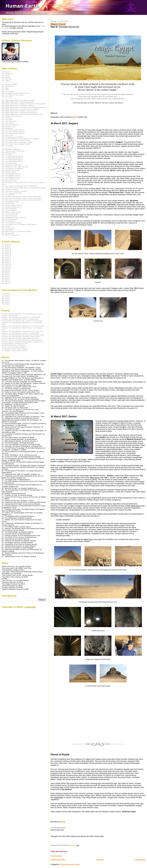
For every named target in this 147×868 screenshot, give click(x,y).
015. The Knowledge (9, 209)
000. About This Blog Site (11, 235)
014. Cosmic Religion (9, 210)
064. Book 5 (6, 276)
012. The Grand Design (10, 214)
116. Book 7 (6, 293)
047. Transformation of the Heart (13, 151)
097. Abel (5, 88)
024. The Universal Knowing (12, 193)
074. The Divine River (9, 121)
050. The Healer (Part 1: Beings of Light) (16, 144)
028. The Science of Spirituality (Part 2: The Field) (19, 186)
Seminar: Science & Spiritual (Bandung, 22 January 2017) (22, 340)
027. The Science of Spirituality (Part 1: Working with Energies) (24, 188)
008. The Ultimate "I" (9, 221)
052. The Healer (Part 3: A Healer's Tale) (16, 140)
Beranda (100, 859)
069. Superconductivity (10, 125)
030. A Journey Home (9, 181)
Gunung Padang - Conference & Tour (15, 343)
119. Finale (6, 72)
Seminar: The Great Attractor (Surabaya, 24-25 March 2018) (23, 335)
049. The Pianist (7, 146)
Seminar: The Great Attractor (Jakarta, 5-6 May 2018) (20, 333)
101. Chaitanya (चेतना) (9, 84)
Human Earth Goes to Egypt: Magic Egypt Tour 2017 (20, 338)
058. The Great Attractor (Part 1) (13, 133)
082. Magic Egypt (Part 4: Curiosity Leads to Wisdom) (21, 109)
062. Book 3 (6, 280)
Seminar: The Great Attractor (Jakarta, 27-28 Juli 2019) (21, 317)
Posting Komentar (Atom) (70, 864)
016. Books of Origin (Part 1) (12, 207)
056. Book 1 (6, 283)
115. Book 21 (6, 248)
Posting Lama (140, 859)
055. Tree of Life (7, 135)
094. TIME (5, 90)
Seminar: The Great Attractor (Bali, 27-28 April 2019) (20, 319)
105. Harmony (7, 79)
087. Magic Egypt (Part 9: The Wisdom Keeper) (18, 100)
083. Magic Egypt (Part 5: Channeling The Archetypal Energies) (24, 107)
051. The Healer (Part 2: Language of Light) (17, 142)
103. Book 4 (6, 299)
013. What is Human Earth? (11, 212)
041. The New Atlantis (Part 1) (12, 161)
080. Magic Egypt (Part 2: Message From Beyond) (19, 112)
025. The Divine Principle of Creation (15, 191)
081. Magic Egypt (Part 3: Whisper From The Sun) (19, 111)
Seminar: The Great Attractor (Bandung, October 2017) (21, 337)
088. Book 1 (6, 304)
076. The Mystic (7, 119)
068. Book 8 (6, 271)
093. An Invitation (8, 91)
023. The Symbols (8, 195)
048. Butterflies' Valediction (11, 149)
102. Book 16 (6, 257)
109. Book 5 (6, 297)
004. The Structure (8, 228)
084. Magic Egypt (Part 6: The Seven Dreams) (18, 105)
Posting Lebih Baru (58, 859)
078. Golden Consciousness (12, 116)
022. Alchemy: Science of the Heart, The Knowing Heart (21, 196)
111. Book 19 (6, 252)
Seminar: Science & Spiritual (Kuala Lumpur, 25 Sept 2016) (23, 342)
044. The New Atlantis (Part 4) (12, 156)
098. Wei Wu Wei (8, 86)
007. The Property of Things (12, 223)
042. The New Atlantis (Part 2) (12, 160)
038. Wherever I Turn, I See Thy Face (15, 167)
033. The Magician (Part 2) (11, 175)
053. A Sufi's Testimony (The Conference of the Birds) (20, 139)
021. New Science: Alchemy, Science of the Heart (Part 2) (22, 198)
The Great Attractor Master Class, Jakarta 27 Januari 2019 (22, 321)
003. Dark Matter (8, 230)
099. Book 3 (6, 300)
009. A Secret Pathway (10, 219)
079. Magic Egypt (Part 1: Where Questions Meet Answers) (22, 114)
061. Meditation (7, 128)
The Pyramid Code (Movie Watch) (14, 347)
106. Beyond (6, 77)
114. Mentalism (7, 74)
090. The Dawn (7, 97)
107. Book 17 (6, 255)
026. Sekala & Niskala (9, 189)
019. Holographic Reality (10, 202)
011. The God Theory (9, 216)
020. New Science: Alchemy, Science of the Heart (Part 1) (22, 200)
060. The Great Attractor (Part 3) (13, 130)
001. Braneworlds (8, 233)
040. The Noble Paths (9, 163)
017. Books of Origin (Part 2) (12, 205)
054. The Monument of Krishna (13, 137)
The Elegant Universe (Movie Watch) (15, 349)
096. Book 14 (6, 261)
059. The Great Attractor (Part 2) (13, 132)
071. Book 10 (6, 268)
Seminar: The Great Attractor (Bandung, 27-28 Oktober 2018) (23, 326)
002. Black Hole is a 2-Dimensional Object (17, 231)
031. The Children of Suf (10, 179)
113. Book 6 (6, 295)
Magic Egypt (58, 24)
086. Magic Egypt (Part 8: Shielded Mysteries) (18, 102)
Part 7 (75, 117)
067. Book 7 (6, 273)
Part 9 (63, 822)
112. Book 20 (6, 250)
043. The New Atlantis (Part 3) (12, 158)
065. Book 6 (6, 275)
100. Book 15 (6, 259)
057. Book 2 (6, 282)
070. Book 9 (6, 269)
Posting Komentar (56, 856)
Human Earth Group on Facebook (14, 345)
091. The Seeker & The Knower (13, 95)
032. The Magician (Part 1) (11, 177)
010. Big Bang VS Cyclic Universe (14, 217)
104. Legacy (6, 81)
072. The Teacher (8, 123)
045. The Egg (6, 154)
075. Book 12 (6, 264)
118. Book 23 (6, 245)
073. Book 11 (6, 266)
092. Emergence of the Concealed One (15, 93)
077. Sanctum (7, 118)
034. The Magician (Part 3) (11, 174)
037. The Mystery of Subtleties (12, 168)
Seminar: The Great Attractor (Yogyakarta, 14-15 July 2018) (23, 331)
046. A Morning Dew (9, 153)
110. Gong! (6, 75)
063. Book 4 (6, 278)
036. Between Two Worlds (11, 170)
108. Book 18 (6, 254)
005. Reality (6, 226)
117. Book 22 (6, 247)
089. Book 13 (6, 262)
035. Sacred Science (9, 172)
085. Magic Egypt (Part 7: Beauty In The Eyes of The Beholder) (24, 104)
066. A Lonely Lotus (9, 126)
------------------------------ (10, 82)
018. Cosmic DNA (8, 203)
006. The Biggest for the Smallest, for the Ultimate (19, 224)
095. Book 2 (6, 302)
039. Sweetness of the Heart (12, 165)
